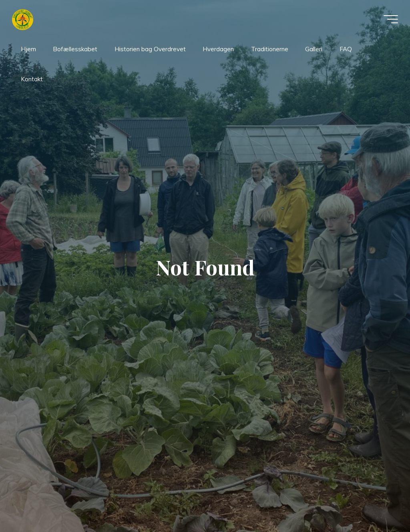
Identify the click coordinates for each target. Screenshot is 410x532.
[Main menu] (391, 19)
